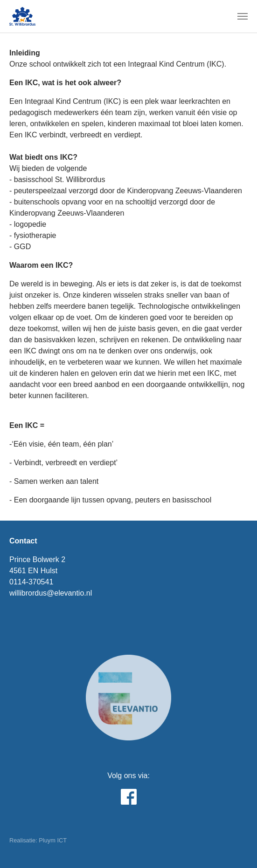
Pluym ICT (53, 840)
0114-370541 (31, 582)
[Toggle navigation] (243, 16)
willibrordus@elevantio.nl (51, 593)
